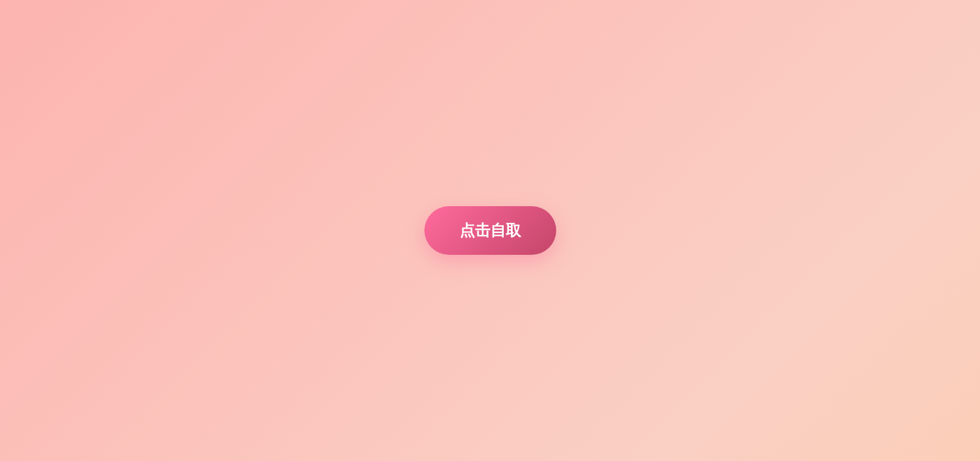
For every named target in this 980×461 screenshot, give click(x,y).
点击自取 (490, 230)
